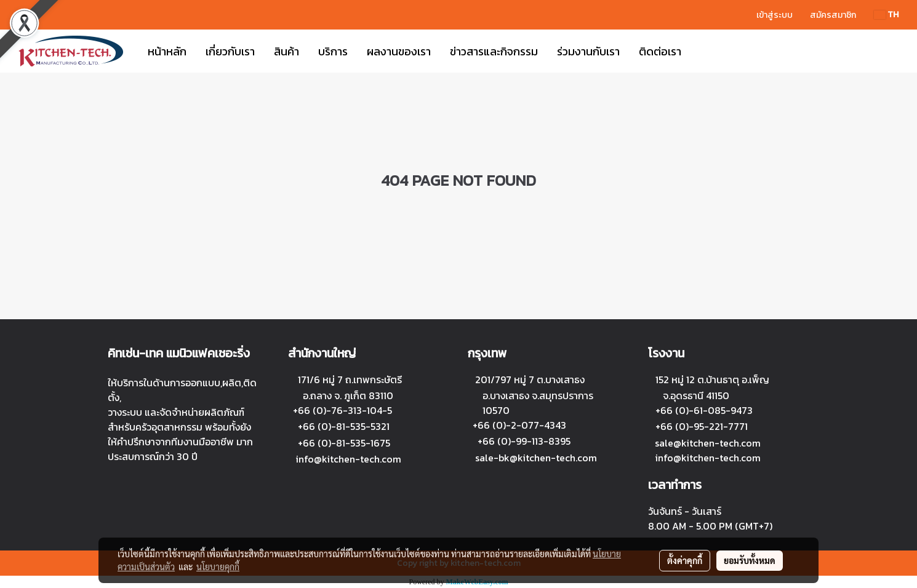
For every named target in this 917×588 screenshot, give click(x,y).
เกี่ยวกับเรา (230, 51)
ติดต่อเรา (660, 51)
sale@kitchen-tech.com (708, 443)
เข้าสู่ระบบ (775, 15)
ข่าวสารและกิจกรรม (494, 51)
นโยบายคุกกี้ (218, 566)
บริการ (333, 51)
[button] (702, 51)
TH (886, 14)
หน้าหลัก (167, 51)
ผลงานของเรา (399, 51)
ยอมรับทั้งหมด (750, 560)
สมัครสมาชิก (833, 15)
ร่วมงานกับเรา (588, 51)
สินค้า (286, 51)
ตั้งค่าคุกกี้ (685, 560)
